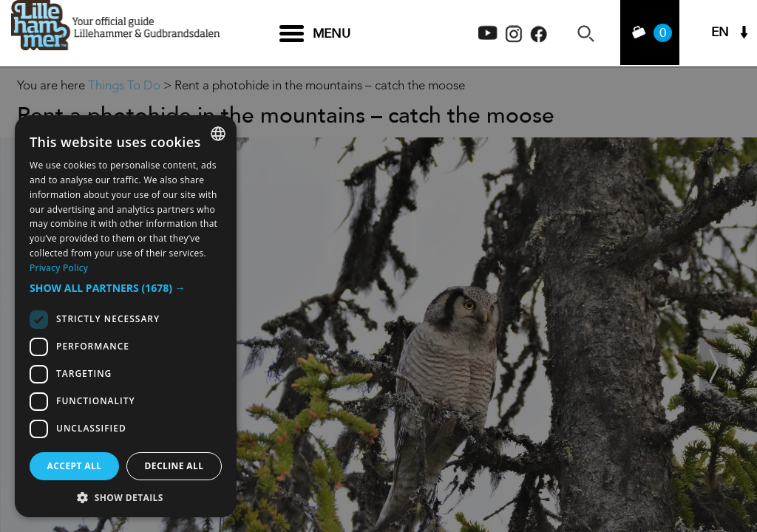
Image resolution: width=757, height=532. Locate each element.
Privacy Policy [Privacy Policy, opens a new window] (59, 268)
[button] (126, 288)
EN (720, 34)
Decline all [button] (174, 466)
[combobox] (218, 134)
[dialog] (126, 316)
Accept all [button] (75, 466)
